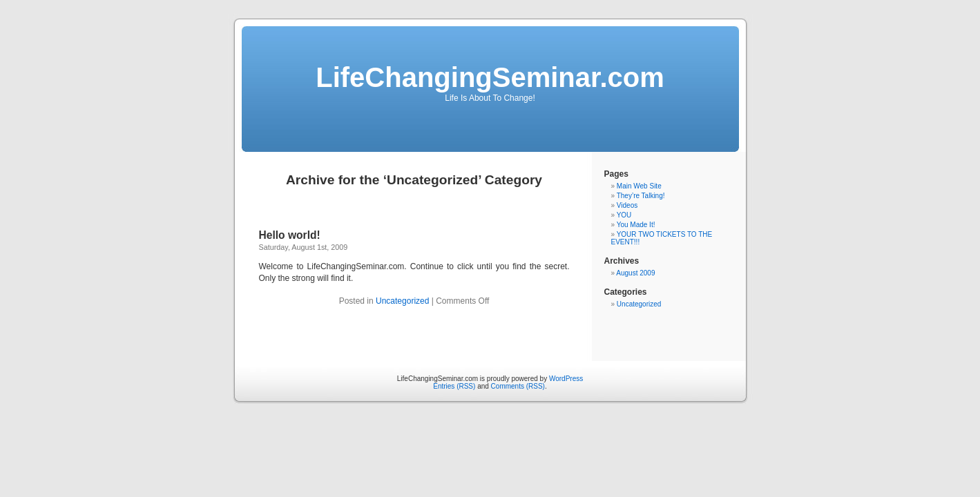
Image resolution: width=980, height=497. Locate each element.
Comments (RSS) (518, 386)
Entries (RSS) (454, 386)
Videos (627, 205)
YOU (624, 215)
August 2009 (635, 273)
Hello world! (290, 235)
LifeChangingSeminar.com (490, 77)
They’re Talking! (641, 196)
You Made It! (636, 225)
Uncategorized (402, 301)
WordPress (566, 379)
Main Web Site (639, 186)
